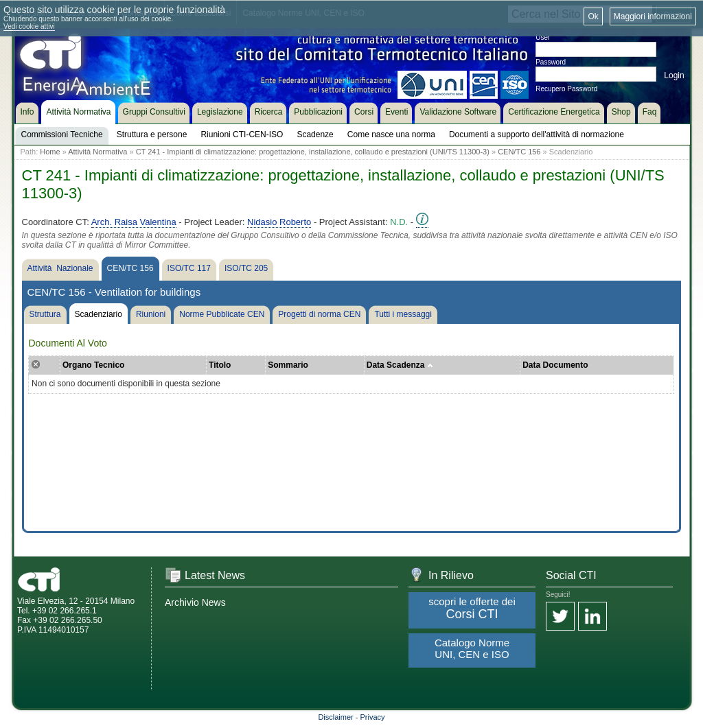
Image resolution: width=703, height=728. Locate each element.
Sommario (288, 365)
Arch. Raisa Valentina (134, 222)
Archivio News (195, 602)
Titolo (220, 365)
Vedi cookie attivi (29, 26)
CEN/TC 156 (519, 152)
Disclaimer (335, 717)
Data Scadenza (400, 365)
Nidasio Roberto (279, 222)
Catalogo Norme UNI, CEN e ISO (472, 648)
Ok (593, 16)
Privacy (373, 717)
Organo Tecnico (93, 365)
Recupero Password (566, 89)
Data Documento (555, 365)
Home (50, 152)
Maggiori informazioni (653, 16)
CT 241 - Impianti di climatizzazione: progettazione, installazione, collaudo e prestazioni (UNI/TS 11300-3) (313, 152)
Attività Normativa (97, 152)
